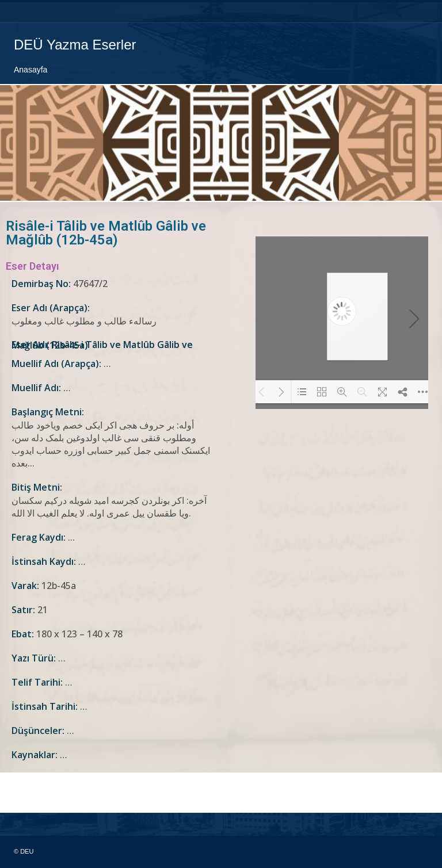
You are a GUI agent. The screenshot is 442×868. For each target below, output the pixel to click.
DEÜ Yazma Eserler (75, 45)
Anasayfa (31, 70)
